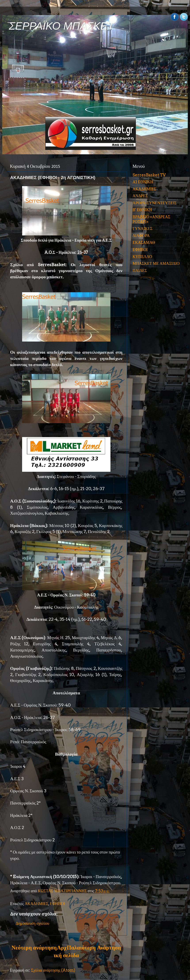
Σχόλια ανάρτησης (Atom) (53, 970)
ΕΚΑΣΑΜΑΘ (144, 242)
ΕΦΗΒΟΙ (57, 904)
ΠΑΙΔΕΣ (140, 270)
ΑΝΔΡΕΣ (140, 196)
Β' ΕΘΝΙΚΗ (142, 210)
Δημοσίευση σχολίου (32, 923)
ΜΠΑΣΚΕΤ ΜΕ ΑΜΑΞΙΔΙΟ (156, 263)
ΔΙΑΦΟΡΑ (141, 236)
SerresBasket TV (149, 175)
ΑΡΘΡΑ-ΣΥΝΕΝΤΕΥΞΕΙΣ (155, 203)
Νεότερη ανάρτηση (34, 948)
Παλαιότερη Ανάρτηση (94, 948)
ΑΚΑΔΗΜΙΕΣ (37, 904)
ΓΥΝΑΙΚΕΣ (142, 228)
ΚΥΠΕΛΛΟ (142, 257)
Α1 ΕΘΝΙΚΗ (143, 182)
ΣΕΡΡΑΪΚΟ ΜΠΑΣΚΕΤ (61, 26)
